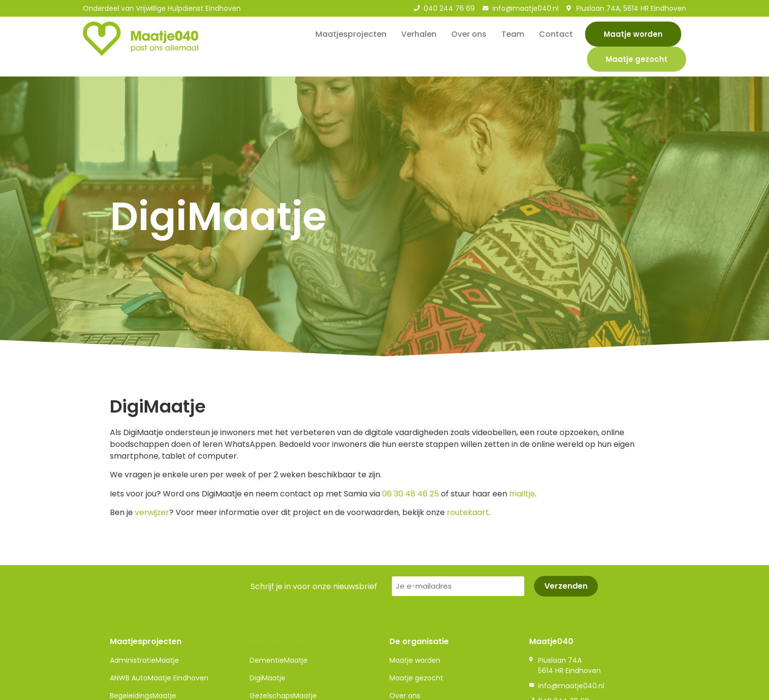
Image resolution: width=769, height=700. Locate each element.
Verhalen (419, 34)
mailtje (522, 494)
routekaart (468, 512)
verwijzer (152, 512)
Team (513, 34)
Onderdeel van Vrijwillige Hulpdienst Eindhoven (162, 8)
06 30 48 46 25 (410, 494)
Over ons (469, 34)
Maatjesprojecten (351, 34)
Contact (556, 34)
